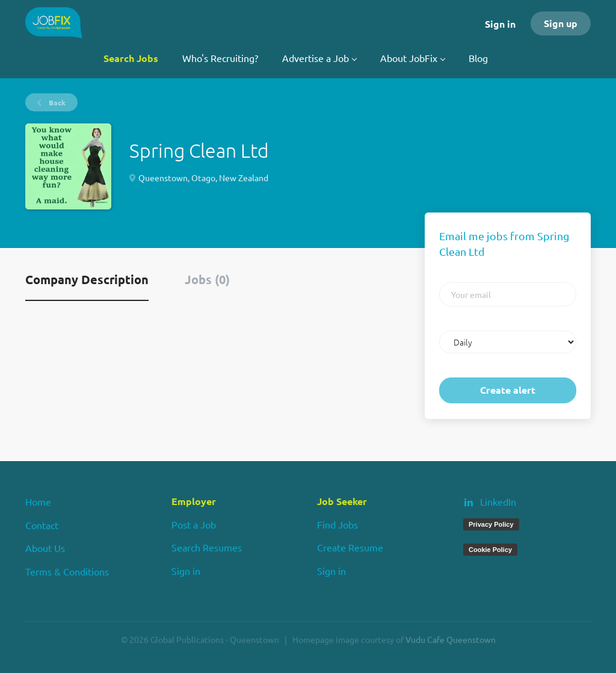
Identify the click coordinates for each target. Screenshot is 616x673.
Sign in (500, 24)
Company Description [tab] (87, 279)
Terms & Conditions (67, 571)
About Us (45, 548)
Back (56, 102)
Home (38, 501)
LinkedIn (498, 501)
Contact (42, 525)
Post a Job (194, 524)
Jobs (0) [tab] (207, 279)
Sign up (561, 23)
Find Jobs (337, 524)
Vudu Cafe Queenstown (451, 639)
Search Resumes (207, 547)
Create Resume (350, 547)
